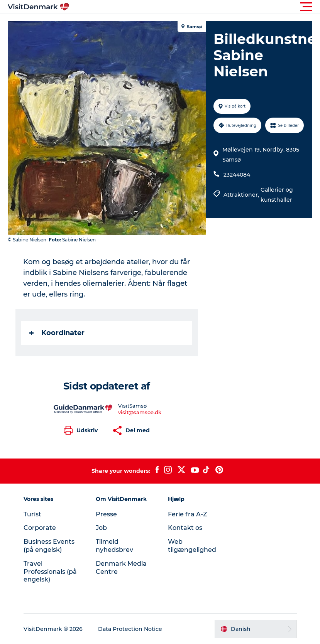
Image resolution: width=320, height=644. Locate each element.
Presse (106, 514)
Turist (32, 514)
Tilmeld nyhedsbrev (114, 546)
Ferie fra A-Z (188, 514)
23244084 (237, 175)
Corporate (40, 528)
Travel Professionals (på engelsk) (50, 572)
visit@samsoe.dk (140, 412)
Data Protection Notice (130, 629)
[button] (195, 7)
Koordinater (57, 333)
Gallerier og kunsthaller (277, 195)
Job (101, 528)
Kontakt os (185, 528)
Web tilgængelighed (192, 546)
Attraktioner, (242, 195)
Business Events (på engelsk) (49, 546)
